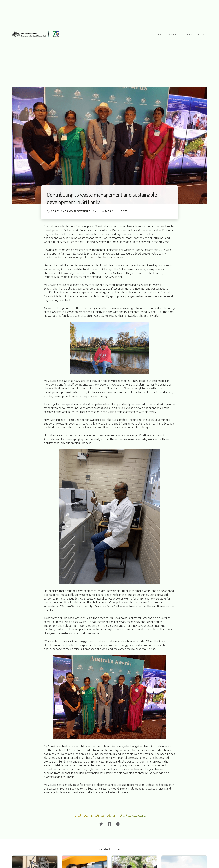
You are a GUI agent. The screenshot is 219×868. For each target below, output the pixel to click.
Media (201, 35)
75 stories (173, 35)
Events (188, 35)
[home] (36, 35)
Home (160, 35)
